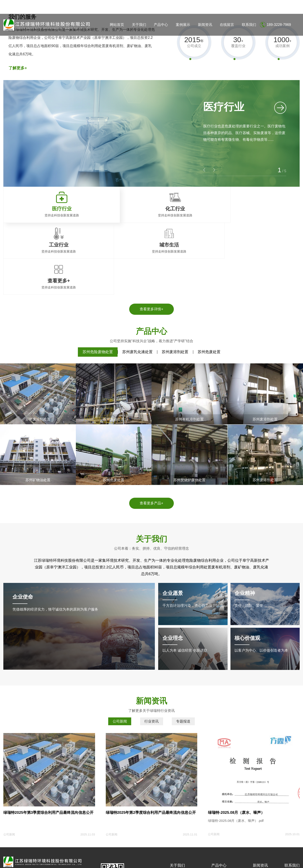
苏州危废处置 (209, 284)
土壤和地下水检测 (182, 820)
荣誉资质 (176, 814)
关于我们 (139, 25)
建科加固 (76, 845)
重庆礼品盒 (114, 845)
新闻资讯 (205, 25)
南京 (51, 862)
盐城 (37, 862)
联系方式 (291, 807)
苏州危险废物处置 (98, 284)
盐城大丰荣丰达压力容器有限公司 (43, 845)
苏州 (44, 862)
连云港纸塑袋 (94, 845)
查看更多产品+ (151, 435)
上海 (23, 862)
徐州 (87, 862)
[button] (214, 170)
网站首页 (117, 25)
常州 (58, 862)
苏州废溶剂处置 (175, 284)
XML (296, 855)
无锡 (73, 862)
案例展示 (183, 25)
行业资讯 (151, 653)
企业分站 (260, 855)
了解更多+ (18, 68)
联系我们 (249, 25)
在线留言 (227, 25)
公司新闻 (120, 653)
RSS (287, 855)
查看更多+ (218, 834)
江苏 (30, 862)
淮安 (80, 862)
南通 (66, 862)
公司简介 (176, 807)
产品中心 (161, 25)
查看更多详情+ (151, 241)
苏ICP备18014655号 (87, 855)
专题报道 (183, 653)
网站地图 (276, 855)
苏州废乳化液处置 (137, 284)
